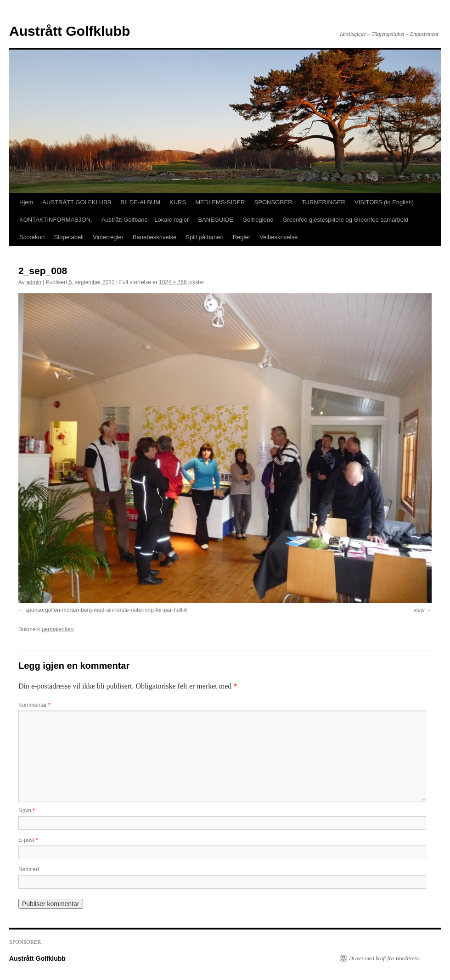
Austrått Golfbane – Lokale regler (145, 220)
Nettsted (29, 869)
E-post (28, 840)
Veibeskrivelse (278, 237)
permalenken (58, 629)
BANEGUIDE (216, 220)
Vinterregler (108, 237)
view (419, 610)
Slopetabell (69, 237)
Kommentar (34, 705)
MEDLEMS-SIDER (220, 202)
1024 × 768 (173, 282)
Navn (27, 811)
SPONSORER (273, 202)
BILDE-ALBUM (140, 202)
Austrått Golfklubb (70, 31)
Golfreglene (258, 220)
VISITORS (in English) (384, 202)
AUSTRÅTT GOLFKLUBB (77, 202)
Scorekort (32, 237)
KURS (178, 202)
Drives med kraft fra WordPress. (385, 958)
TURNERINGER (323, 202)
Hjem (26, 202)
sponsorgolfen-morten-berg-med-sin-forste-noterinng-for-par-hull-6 (106, 610)
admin (34, 282)
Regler (242, 237)
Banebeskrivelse (155, 237)
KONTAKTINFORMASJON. (56, 220)
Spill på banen (204, 237)
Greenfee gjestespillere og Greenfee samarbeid (345, 220)
